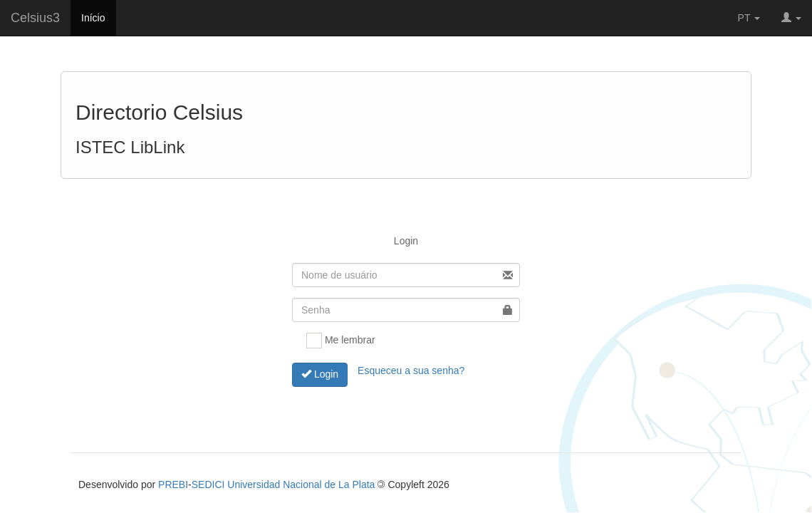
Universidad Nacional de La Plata (301, 484)
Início (93, 18)
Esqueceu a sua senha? (411, 370)
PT (749, 18)
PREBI (173, 484)
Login (320, 374)
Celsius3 (35, 18)
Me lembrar (341, 341)
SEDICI (208, 484)
